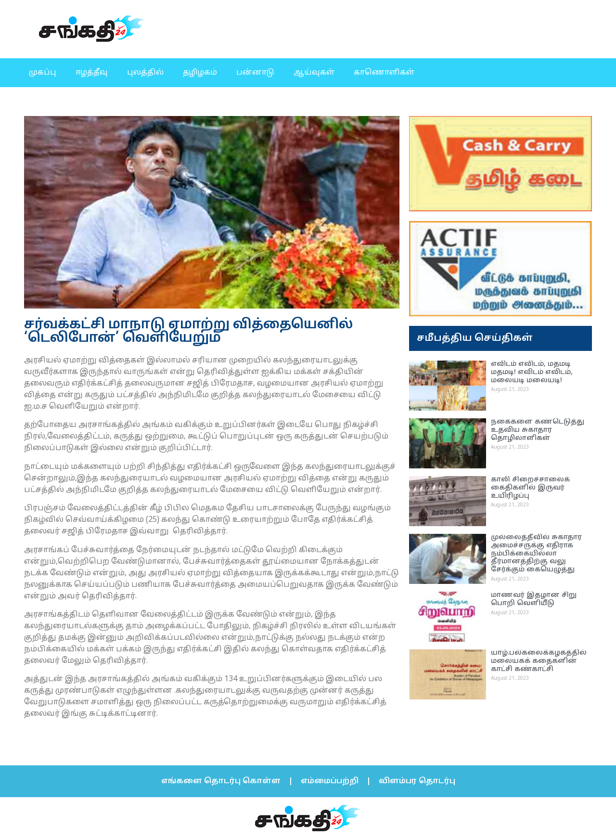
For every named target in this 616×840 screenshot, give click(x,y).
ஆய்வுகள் (314, 73)
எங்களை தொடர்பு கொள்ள (221, 781)
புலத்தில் (145, 73)
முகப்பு (43, 73)
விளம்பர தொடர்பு (417, 781)
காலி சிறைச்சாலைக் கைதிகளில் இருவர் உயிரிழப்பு (530, 488)
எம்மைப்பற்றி (330, 781)
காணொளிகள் (384, 73)
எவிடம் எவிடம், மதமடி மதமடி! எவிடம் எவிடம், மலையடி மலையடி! (532, 372)
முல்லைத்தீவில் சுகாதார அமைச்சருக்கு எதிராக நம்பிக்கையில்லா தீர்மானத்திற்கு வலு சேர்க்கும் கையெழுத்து (536, 554)
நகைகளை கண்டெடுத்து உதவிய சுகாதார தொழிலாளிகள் (538, 430)
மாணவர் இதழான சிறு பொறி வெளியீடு (534, 599)
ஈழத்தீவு (92, 73)
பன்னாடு (255, 73)
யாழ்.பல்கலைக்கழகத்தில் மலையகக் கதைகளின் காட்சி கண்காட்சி (539, 661)
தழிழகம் (200, 73)
